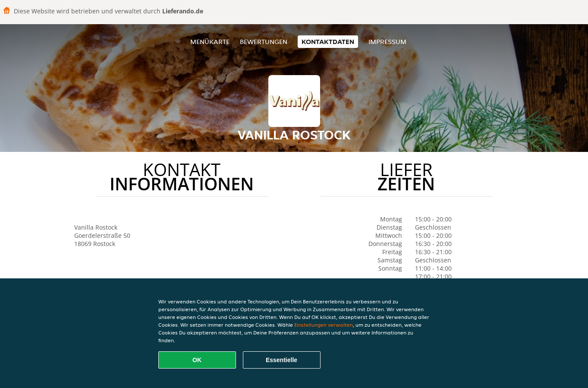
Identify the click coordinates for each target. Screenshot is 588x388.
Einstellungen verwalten (324, 325)
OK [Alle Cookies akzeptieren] (197, 360)
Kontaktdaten (328, 42)
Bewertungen (264, 42)
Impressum (387, 42)
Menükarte (210, 42)
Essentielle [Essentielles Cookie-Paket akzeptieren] (281, 360)
